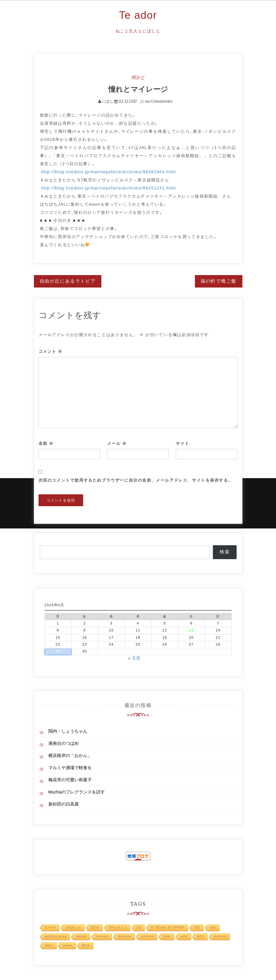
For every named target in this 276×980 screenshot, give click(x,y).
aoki (184, 936)
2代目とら (74, 927)
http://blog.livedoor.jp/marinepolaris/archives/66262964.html (109, 172)
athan (68, 945)
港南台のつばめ (64, 743)
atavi (49, 945)
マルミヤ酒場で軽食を (70, 767)
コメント (51, 351)
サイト (183, 443)
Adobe (82, 936)
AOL (201, 936)
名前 (46, 443)
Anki (167, 936)
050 (198, 927)
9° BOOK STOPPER (168, 927)
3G (139, 927)
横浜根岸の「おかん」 (70, 755)
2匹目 (95, 927)
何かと (138, 77)
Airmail (103, 936)
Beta (86, 945)
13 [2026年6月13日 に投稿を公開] (191, 630)
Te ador (138, 15)
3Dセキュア (118, 927)
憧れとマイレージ (138, 89)
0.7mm (51, 927)
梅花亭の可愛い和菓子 (70, 779)
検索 (225, 552)
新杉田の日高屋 (64, 804)
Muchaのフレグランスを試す (77, 792)
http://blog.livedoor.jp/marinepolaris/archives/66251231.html (109, 188)
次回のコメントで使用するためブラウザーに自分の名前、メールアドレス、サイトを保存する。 (136, 480)
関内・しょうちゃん (68, 731)
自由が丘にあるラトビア (68, 281)
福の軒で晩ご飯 (219, 281)
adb (213, 927)
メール (117, 443)
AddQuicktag (56, 936)
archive (220, 936)
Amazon (125, 936)
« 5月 (135, 658)
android (148, 936)
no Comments (156, 101)
